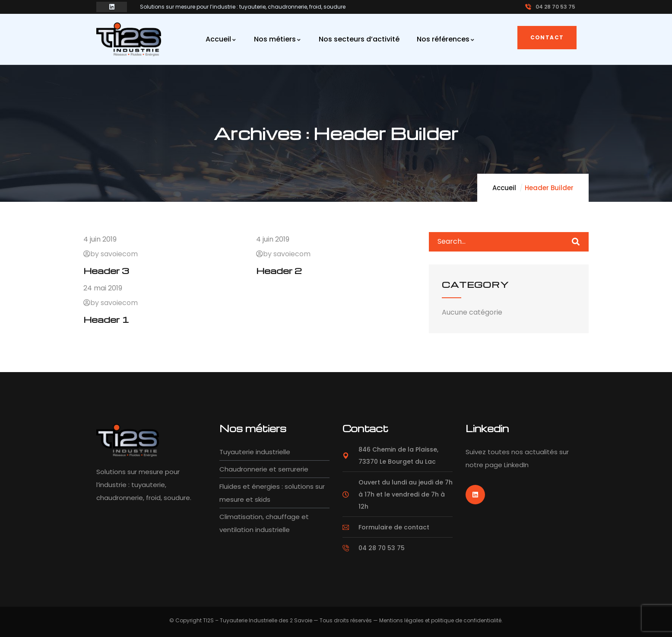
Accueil (504, 188)
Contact (547, 37)
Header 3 (106, 271)
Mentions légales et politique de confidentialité (440, 620)
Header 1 (106, 319)
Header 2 (279, 271)
